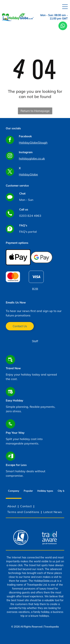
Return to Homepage (35, 111)
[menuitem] (12, 506)
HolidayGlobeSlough (33, 142)
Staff (35, 341)
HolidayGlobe (28, 174)
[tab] (45, 491)
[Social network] (10, 198)
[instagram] (10, 156)
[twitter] (10, 172)
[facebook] (10, 140)
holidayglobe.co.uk (32, 158)
